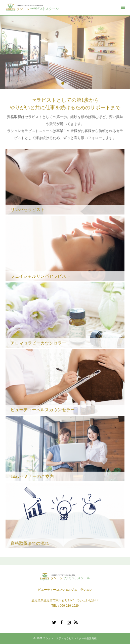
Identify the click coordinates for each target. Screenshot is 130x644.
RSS (76, 622)
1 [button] (63, 83)
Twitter (54, 622)
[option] (65, 52)
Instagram (69, 622)
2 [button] (67, 83)
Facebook (61, 622)
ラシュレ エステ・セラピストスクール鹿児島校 (70, 638)
